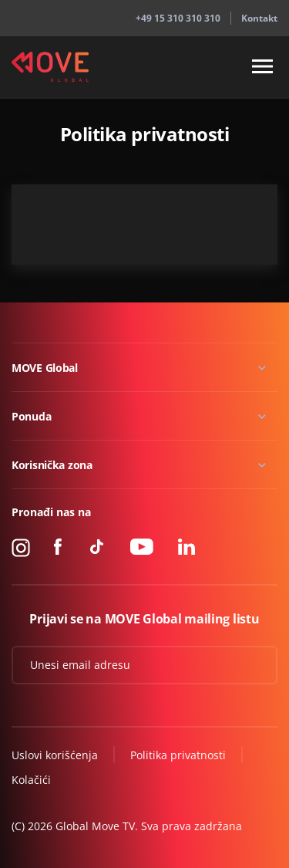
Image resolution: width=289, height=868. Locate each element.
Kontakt (259, 18)
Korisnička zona (52, 465)
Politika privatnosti (178, 755)
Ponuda (31, 416)
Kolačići (31, 780)
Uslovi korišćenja (55, 755)
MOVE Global (45, 368)
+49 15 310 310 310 (178, 18)
